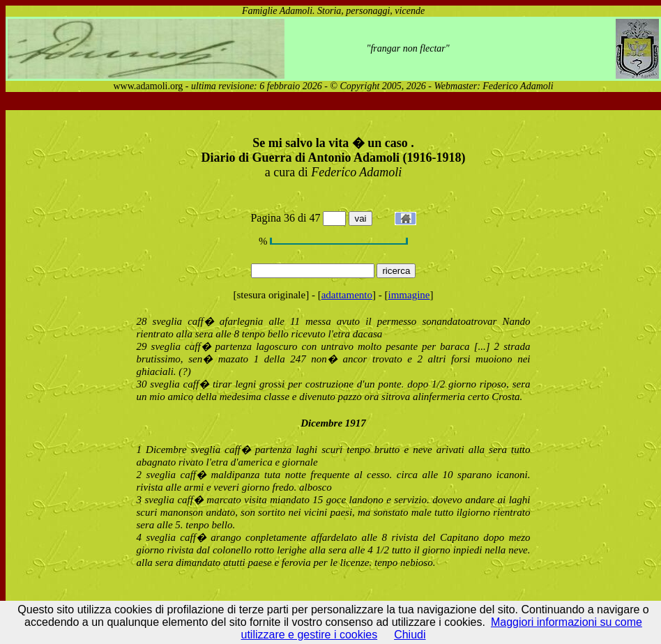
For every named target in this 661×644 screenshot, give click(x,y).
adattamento (347, 295)
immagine (409, 295)
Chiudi (410, 635)
